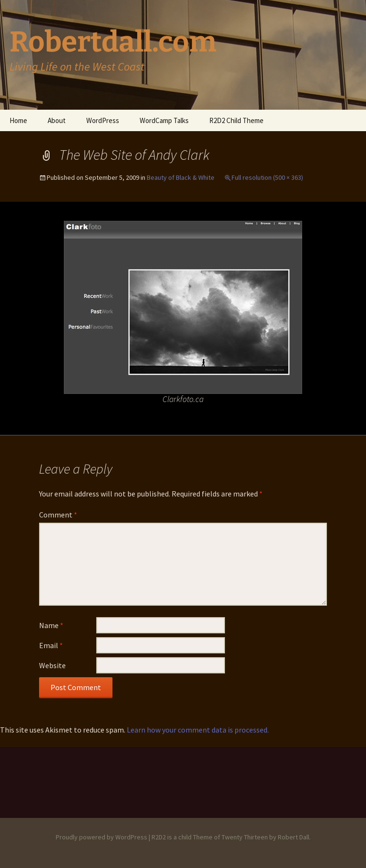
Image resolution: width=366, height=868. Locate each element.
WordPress (103, 120)
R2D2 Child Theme (236, 120)
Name (51, 625)
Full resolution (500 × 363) (267, 177)
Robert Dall (294, 837)
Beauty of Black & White (181, 177)
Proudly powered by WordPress (102, 837)
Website (52, 665)
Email (51, 645)
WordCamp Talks (164, 120)
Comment (58, 515)
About (57, 120)
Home (18, 120)
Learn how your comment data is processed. (198, 730)
